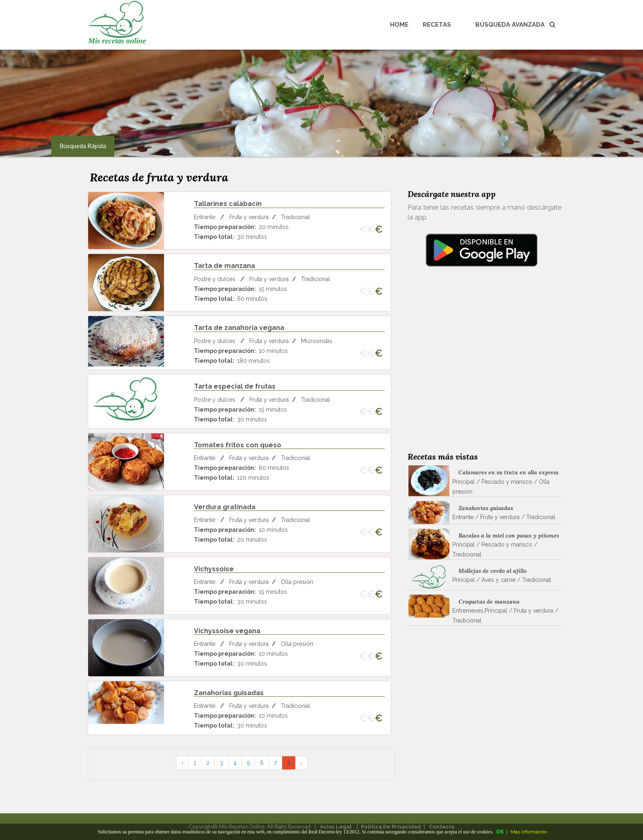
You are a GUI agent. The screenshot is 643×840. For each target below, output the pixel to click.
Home (399, 25)
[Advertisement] (481, 370)
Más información (529, 832)
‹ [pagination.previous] (182, 763)
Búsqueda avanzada (515, 25)
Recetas (437, 25)
